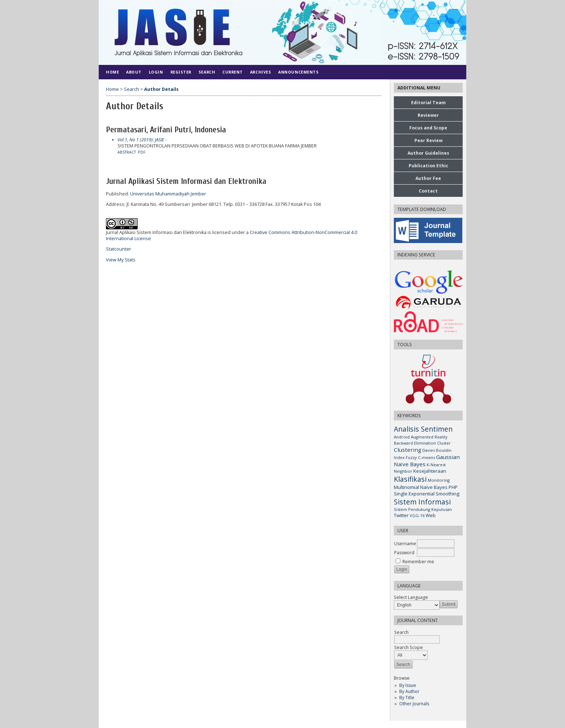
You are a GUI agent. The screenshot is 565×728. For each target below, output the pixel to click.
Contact (428, 191)
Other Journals (414, 704)
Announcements (298, 72)
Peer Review (428, 140)
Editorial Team (428, 103)
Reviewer (428, 115)
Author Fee (428, 178)
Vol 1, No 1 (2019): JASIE (141, 140)
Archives (261, 72)
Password (404, 553)
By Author (409, 691)
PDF (142, 152)
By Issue (408, 685)
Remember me (418, 562)
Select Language (411, 597)
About (134, 72)
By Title (407, 698)
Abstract (127, 152)
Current (233, 72)
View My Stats (121, 260)
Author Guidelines (428, 153)
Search (207, 72)
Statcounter (119, 249)
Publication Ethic (428, 166)
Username (405, 544)
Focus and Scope (428, 128)
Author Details (161, 89)
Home (112, 72)
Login (156, 72)
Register (181, 72)
